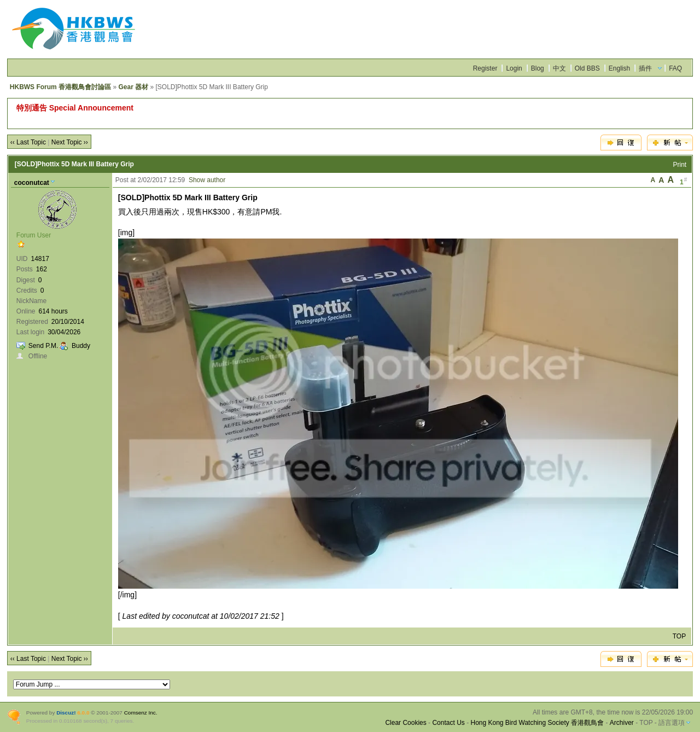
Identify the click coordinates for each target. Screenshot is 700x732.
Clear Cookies (406, 723)
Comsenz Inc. (141, 713)
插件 (645, 68)
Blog (538, 68)
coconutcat (32, 183)
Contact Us (448, 723)
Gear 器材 (133, 87)
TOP (679, 636)
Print (680, 165)
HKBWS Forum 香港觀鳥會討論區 (60, 87)
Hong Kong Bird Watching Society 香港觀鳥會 (537, 723)
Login (514, 68)
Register (485, 68)
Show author (207, 180)
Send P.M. (43, 346)
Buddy (81, 346)
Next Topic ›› (70, 142)
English (619, 68)
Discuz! (66, 713)
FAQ (675, 68)
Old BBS (587, 68)
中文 (559, 68)
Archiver (622, 723)
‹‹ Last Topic (28, 142)
